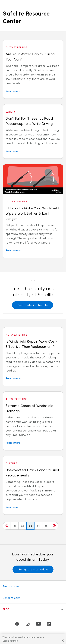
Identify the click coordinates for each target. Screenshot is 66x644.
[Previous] (7, 526)
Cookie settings (10, 641)
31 (15, 526)
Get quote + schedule (33, 305)
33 (31, 526)
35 (46, 526)
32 (23, 526)
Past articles (11, 586)
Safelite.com (11, 598)
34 (38, 526)
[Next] (54, 526)
